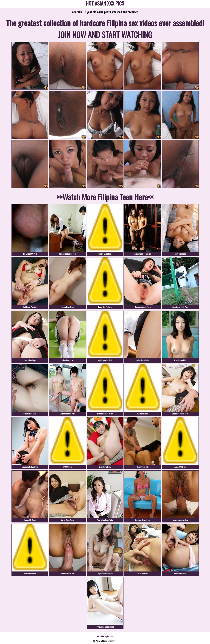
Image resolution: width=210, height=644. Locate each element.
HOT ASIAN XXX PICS (105, 4)
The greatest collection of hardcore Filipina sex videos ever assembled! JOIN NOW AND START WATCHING (105, 29)
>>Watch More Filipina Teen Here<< (105, 197)
